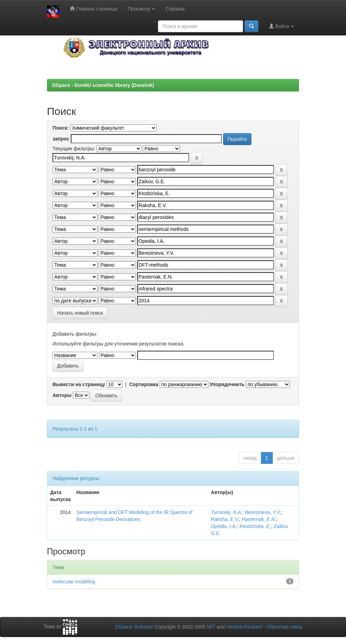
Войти (281, 26)
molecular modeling (74, 582)
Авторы (62, 395)
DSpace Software (134, 627)
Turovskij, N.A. (227, 512)
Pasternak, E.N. (259, 519)
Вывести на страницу (79, 384)
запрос (61, 139)
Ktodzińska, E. (255, 526)
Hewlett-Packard (244, 627)
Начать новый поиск (80, 313)
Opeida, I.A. (224, 526)
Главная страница (93, 9)
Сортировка (144, 384)
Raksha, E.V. (225, 519)
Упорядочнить (227, 384)
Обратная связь (285, 627)
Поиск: (61, 128)
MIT (211, 627)
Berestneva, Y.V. (263, 512)
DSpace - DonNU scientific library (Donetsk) (103, 85)
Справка (175, 9)
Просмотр (141, 9)
